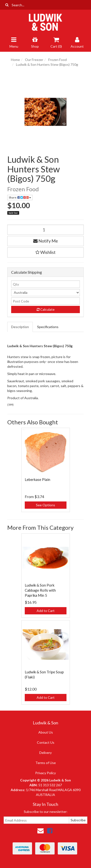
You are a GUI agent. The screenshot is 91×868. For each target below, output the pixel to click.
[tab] (20, 327)
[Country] (45, 293)
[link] (50, 831)
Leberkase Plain (37, 479)
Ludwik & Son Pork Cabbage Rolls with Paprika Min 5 (40, 590)
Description (20, 327)
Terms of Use (46, 763)
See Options (45, 505)
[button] (45, 252)
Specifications (48, 327)
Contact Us (46, 742)
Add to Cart (46, 611)
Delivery (45, 753)
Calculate (46, 309)
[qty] (45, 284)
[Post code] (45, 301)
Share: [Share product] (20, 197)
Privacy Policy (45, 773)
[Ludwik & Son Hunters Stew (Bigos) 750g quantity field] (45, 230)
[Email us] (41, 831)
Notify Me (46, 241)
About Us (46, 732)
